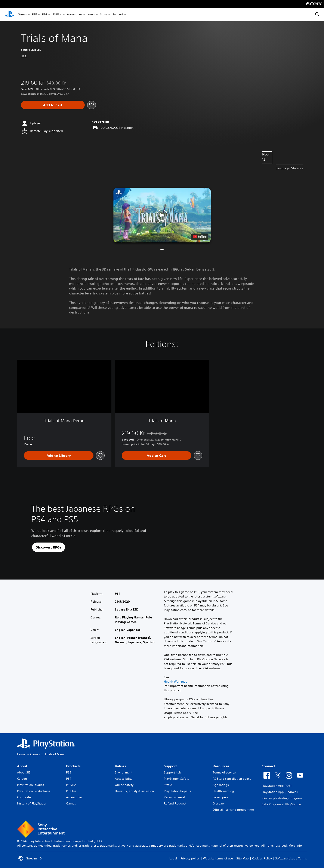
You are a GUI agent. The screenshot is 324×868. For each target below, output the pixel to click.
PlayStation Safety (176, 779)
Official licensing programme (233, 810)
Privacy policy (190, 858)
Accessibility (124, 779)
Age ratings (221, 785)
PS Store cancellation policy (232, 779)
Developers (220, 797)
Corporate (24, 797)
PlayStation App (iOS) (276, 786)
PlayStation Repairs (177, 791)
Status (168, 785)
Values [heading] (120, 766)
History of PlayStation (32, 803)
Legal (173, 858)
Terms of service (224, 772)
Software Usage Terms (291, 858)
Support (118, 15)
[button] (162, 215)
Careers (22, 779)
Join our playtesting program (282, 798)
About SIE (24, 772)
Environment (124, 772)
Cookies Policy (262, 858)
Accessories (75, 15)
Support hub (172, 772)
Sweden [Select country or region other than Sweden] (30, 858)
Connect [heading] (268, 766)
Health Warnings (175, 682)
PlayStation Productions (34, 791)
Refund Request (175, 803)
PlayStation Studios (31, 785)
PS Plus (57, 15)
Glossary (219, 803)
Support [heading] (170, 766)
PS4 (45, 15)
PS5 (34, 15)
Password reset (175, 797)
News (91, 15)
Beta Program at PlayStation (281, 804)
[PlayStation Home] (10, 15)
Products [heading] (73, 766)
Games (22, 15)
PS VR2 (71, 785)
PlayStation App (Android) (280, 792)
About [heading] (22, 766)
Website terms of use (218, 858)
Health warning (223, 791)
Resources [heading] (221, 766)
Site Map (243, 858)
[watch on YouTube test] (200, 237)
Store (104, 15)
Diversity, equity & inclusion (134, 791)
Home (21, 754)
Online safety (124, 785)
